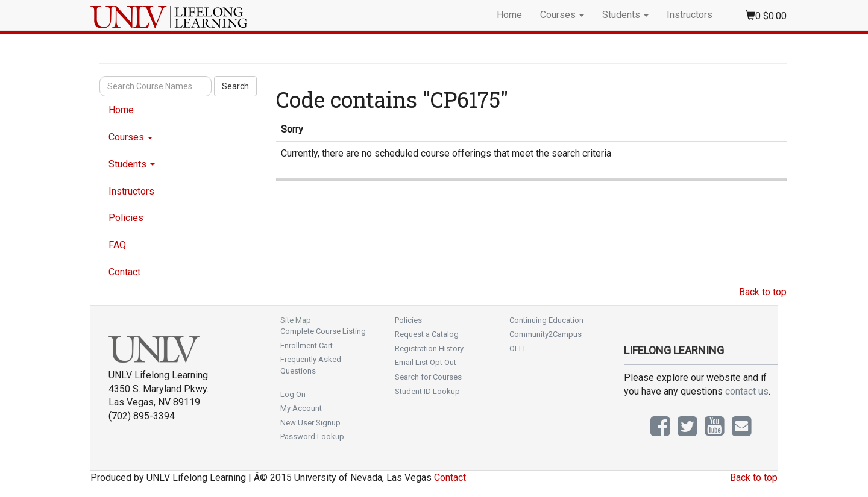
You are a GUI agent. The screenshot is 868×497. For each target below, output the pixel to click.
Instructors (690, 15)
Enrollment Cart (307, 345)
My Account (301, 408)
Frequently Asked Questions (311, 365)
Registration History (429, 349)
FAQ (117, 245)
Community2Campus (546, 334)
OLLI (517, 349)
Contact (124, 272)
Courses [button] (562, 15)
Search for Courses (428, 377)
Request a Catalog (427, 334)
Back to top (763, 292)
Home (509, 15)
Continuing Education (546, 320)
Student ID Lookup (427, 391)
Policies (126, 218)
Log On (293, 394)
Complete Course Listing (323, 331)
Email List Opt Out (426, 362)
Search (235, 86)
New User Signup (310, 423)
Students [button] (625, 15)
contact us (747, 391)
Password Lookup (312, 436)
